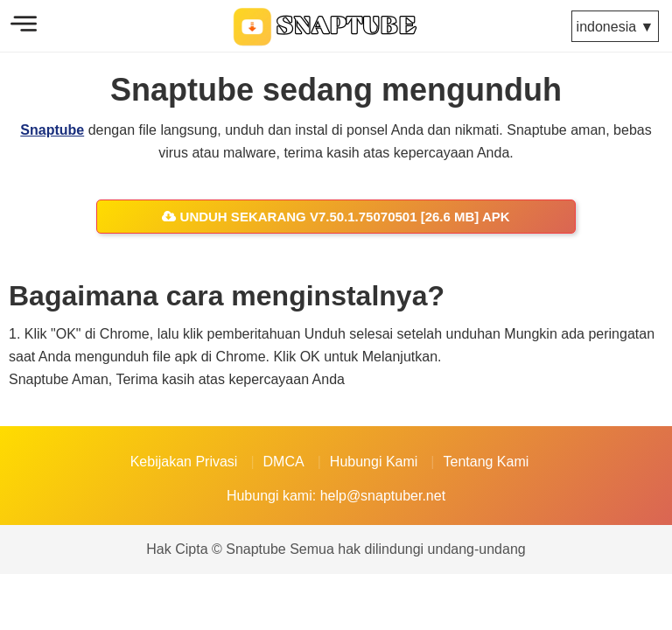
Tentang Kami (486, 462)
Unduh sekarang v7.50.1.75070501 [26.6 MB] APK (336, 217)
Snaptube (52, 130)
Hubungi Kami (374, 462)
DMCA (284, 462)
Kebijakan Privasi (184, 462)
